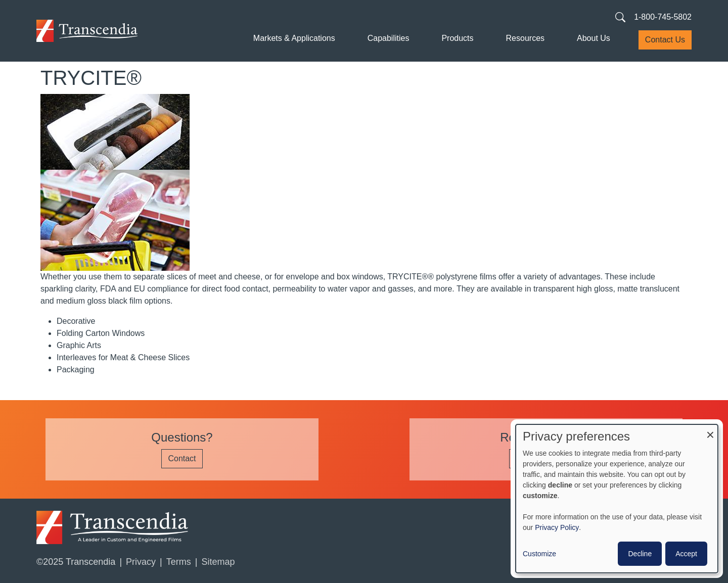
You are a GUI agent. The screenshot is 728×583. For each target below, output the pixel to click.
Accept (686, 554)
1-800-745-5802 (663, 17)
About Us (594, 38)
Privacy (141, 562)
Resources (525, 38)
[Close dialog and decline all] (710, 431)
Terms (179, 562)
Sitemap (218, 562)
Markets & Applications (294, 38)
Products (457, 38)
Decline (640, 554)
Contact (182, 458)
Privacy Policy (557, 527)
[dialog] (617, 499)
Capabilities (389, 38)
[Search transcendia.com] (620, 17)
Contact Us (665, 40)
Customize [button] (539, 554)
